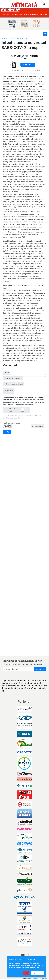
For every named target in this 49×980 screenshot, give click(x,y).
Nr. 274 (17, 39)
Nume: (7, 373)
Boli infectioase (25, 39)
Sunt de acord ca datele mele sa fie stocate (17, 410)
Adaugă (7, 432)
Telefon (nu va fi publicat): (14, 384)
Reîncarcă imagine (37, 426)
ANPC (45, 979)
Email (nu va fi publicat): (13, 378)
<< (45, 34)
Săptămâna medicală (8, 39)
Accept (26, 973)
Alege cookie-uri (37, 973)
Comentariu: (9, 391)
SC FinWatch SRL (36, 979)
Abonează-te (40, 669)
